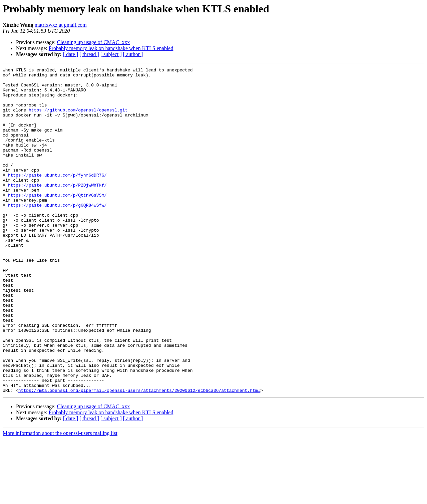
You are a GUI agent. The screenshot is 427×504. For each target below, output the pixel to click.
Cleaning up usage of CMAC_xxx (94, 42)
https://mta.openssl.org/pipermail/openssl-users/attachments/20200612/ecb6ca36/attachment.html (139, 455)
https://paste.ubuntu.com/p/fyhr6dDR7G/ (57, 197)
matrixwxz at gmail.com (61, 25)
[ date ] (71, 54)
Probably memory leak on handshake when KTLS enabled (111, 48)
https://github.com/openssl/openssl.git (78, 119)
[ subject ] (111, 54)
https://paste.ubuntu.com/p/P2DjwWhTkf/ (57, 209)
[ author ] (133, 54)
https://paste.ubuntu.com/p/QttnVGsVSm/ (57, 221)
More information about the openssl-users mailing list (60, 498)
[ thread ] (89, 54)
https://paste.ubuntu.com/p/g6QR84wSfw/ (57, 233)
